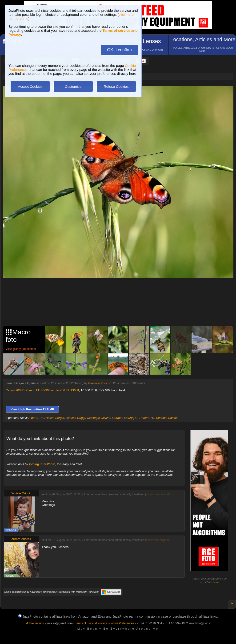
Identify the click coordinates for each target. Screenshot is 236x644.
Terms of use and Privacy (91, 623)
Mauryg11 (131, 418)
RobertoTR (147, 418)
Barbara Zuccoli (100, 383)
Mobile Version (35, 623)
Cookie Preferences (122, 623)
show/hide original (157, 494)
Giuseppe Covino (99, 418)
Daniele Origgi (75, 418)
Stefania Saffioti (167, 418)
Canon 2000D (15, 390)
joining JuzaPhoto (42, 464)
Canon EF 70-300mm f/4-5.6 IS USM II (52, 390)
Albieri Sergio (55, 418)
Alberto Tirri (36, 418)
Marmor (117, 418)
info (216, 582)
